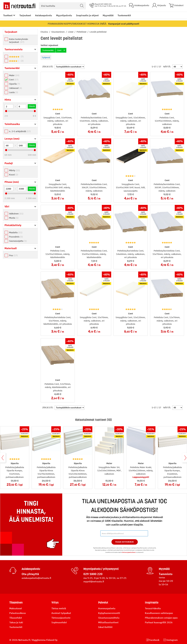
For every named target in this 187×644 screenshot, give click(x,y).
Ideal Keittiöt (105, 627)
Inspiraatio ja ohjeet (87, 15)
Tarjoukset (25, 15)
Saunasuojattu (18, 241)
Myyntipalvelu (64, 15)
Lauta (14, 92)
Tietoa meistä (59, 608)
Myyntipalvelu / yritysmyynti (101, 569)
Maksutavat (16, 608)
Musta (14, 218)
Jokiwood (15, 88)
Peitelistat (82, 32)
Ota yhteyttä (30, 574)
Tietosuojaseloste (61, 618)
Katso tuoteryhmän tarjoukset (19, 41)
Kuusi (14, 175)
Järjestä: (48, 67)
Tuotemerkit (124, 15)
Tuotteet (8, 15)
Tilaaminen (16, 602)
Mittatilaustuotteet (108, 622)
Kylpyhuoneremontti (109, 613)
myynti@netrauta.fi (94, 581)
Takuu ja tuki (16, 622)
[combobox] (62, 6)
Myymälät (108, 15)
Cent (14, 80)
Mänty (14, 170)
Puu (13, 255)
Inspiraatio (152, 602)
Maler (14, 75)
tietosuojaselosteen (129, 552)
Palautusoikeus (18, 613)
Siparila (15, 84)
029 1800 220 (93, 574)
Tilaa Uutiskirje (125, 542)
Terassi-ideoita (153, 608)
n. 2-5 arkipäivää (20, 131)
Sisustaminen (58, 32)
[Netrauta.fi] (19, 6)
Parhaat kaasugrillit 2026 (159, 622)
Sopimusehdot (59, 622)
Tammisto (166, 574)
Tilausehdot (16, 618)
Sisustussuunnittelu (109, 618)
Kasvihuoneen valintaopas (159, 613)
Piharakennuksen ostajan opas (161, 618)
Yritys (55, 602)
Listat (71, 32)
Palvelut (103, 602)
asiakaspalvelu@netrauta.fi (36, 578)
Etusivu (45, 32)
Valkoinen (16, 214)
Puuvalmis (16, 237)
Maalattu (16, 232)
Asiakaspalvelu (44, 15)
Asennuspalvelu (107, 608)
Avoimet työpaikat (61, 613)
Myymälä (164, 569)
